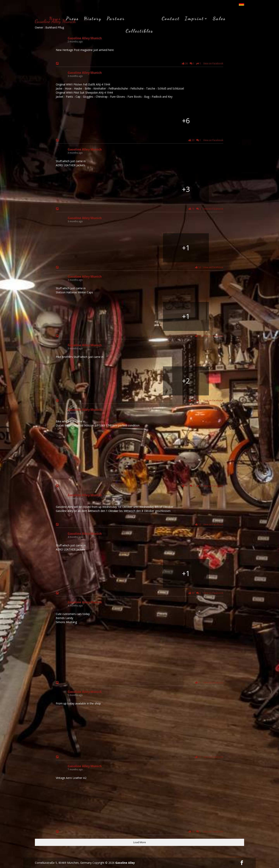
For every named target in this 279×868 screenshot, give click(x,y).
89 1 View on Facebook (205, 593)
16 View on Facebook (208, 267)
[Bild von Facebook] (93, 121)
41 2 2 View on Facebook (202, 486)
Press (59, 19)
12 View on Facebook (208, 524)
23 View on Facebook (208, 757)
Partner (103, 19)
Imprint (179, 19)
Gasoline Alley (125, 863)
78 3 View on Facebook (205, 209)
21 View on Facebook (208, 682)
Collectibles (229, 19)
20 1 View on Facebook (205, 140)
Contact (156, 19)
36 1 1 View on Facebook (202, 64)
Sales (204, 19)
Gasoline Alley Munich (85, 38)
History (80, 19)
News (42, 19)
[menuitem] (242, 5)
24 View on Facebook (208, 336)
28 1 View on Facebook (205, 400)
